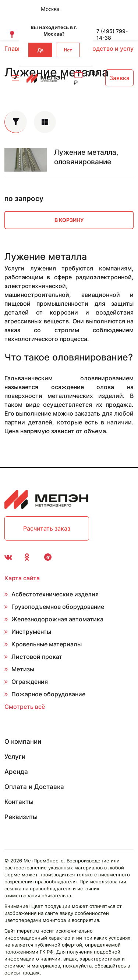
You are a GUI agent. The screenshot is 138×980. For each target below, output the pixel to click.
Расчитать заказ (47, 528)
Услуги (15, 757)
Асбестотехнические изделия (55, 594)
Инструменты (31, 632)
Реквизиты (21, 817)
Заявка (119, 78)
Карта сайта (22, 578)
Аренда (16, 772)
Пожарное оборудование (48, 694)
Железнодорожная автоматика (57, 619)
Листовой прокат (37, 657)
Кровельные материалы (47, 644)
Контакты (19, 802)
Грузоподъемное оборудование (58, 607)
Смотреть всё (25, 707)
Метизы (23, 669)
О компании (23, 742)
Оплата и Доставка (34, 787)
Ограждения (30, 682)
